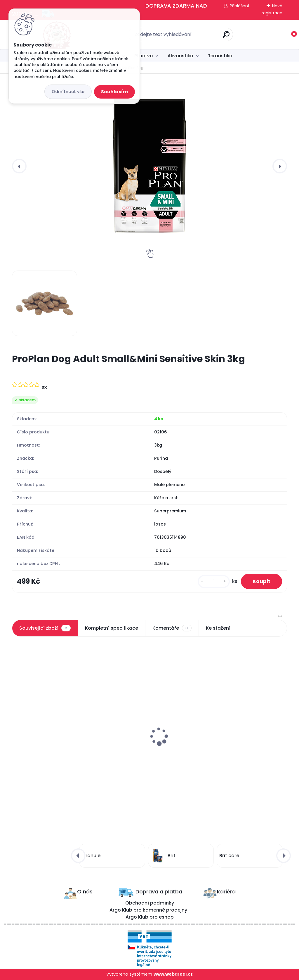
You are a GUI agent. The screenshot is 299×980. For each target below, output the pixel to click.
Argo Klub (121, 910)
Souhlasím (114, 92)
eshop (166, 917)
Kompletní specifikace (112, 628)
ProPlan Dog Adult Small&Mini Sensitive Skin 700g (50, 740)
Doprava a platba (158, 892)
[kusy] (214, 582)
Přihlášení (239, 6)
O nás (85, 892)
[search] (226, 37)
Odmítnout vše (68, 92)
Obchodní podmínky (150, 903)
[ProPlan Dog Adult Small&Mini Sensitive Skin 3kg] (149, 166)
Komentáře (172, 628)
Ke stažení (218, 628)
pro (154, 917)
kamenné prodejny (164, 910)
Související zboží (45, 628)
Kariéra (226, 892)
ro (139, 910)
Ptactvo (144, 56)
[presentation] (19, 166)
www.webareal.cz (173, 974)
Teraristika (220, 56)
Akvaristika (180, 56)
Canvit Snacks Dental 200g (141, 737)
